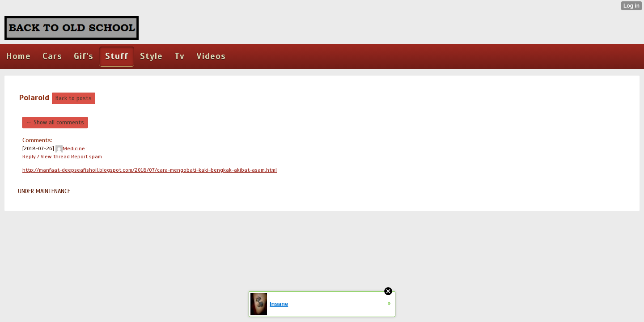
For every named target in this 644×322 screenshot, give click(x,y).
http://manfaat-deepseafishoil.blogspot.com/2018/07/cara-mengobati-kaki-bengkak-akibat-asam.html (150, 170)
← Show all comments (55, 123)
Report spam (87, 157)
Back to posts (74, 98)
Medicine (70, 148)
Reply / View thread (46, 157)
